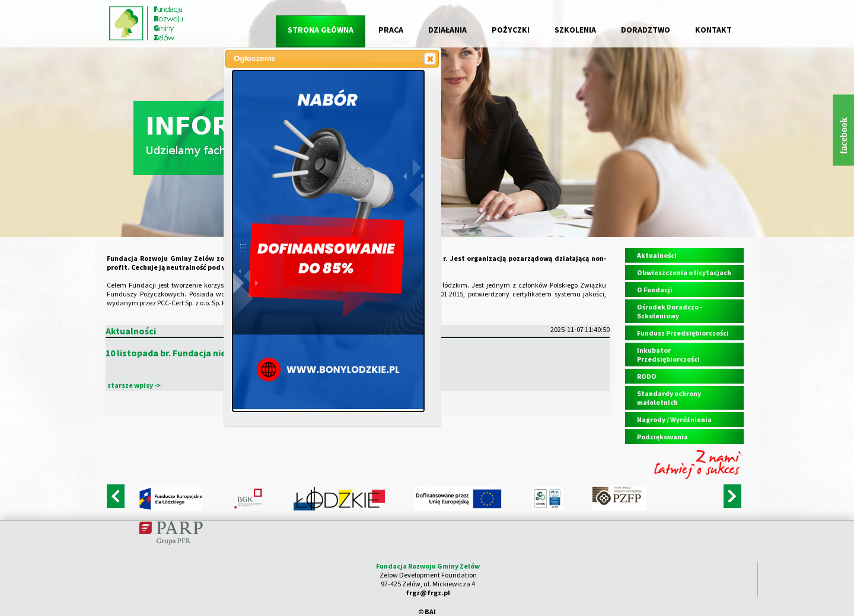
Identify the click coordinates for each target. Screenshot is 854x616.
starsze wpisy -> (134, 385)
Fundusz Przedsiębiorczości (683, 333)
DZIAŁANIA (447, 30)
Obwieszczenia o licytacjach (684, 272)
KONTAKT (713, 30)
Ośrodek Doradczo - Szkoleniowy (670, 311)
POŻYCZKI (511, 30)
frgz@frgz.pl (428, 593)
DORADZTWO (646, 30)
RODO (647, 376)
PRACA (391, 30)
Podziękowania (662, 437)
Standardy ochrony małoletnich (669, 398)
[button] (430, 59)
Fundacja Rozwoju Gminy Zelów (428, 566)
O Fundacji (655, 290)
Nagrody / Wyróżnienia (674, 419)
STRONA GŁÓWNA (321, 30)
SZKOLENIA (575, 30)
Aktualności (657, 255)
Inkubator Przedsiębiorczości (668, 355)
